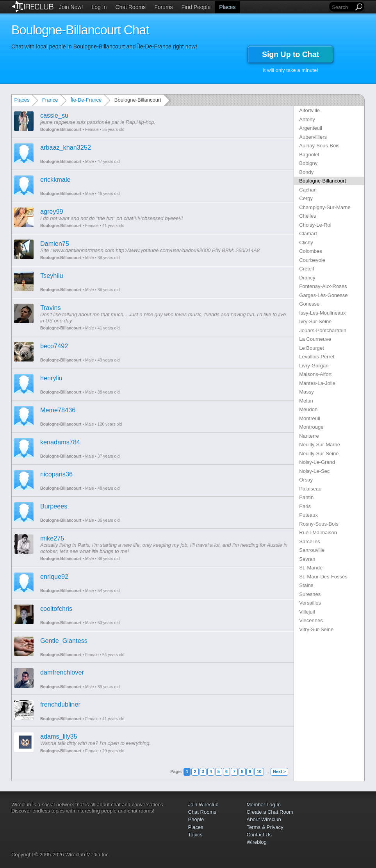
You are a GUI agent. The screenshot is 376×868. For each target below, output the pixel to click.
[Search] (342, 7)
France (50, 100)
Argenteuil (311, 128)
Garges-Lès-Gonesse (323, 295)
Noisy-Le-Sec (314, 471)
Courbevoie (312, 260)
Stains (306, 585)
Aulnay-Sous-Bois (319, 146)
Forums (163, 7)
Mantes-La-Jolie (317, 383)
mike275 (52, 538)
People (196, 819)
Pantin (306, 497)
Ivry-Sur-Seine (315, 321)
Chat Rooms (130, 7)
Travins (51, 308)
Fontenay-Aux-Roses (323, 286)
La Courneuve (315, 339)
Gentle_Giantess (64, 641)
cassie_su (54, 115)
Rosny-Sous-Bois (319, 524)
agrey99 (52, 211)
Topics (195, 835)
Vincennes (311, 620)
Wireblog (257, 842)
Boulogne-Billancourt (61, 130)
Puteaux (308, 515)
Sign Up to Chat (290, 54)
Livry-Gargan (314, 366)
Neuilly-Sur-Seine (319, 454)
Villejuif (307, 612)
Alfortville (309, 110)
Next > (279, 771)
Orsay (306, 480)
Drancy (307, 278)
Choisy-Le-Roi (315, 225)
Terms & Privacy (265, 827)
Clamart (308, 234)
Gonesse (309, 304)
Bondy (306, 172)
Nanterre (309, 436)
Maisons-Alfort (315, 374)
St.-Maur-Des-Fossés (323, 577)
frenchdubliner (60, 704)
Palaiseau (310, 489)
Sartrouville (312, 550)
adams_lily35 (59, 736)
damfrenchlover (62, 672)
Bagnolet (309, 155)
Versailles (310, 603)
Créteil (307, 269)
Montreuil (309, 418)
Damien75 (55, 243)
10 (259, 771)
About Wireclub (264, 819)
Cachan (308, 190)
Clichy (306, 243)
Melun (306, 401)
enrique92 (54, 576)
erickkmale (55, 179)
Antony (307, 119)
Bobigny (308, 163)
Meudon (308, 409)
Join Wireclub (203, 804)
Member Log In (264, 804)
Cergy (306, 198)
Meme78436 (58, 410)
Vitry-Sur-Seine (316, 629)
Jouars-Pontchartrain (323, 330)
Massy (307, 392)
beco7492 (54, 346)
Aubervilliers (313, 137)
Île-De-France (86, 100)
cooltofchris (56, 608)
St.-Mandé (311, 568)
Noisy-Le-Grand (317, 462)
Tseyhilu (52, 276)
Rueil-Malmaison (318, 532)
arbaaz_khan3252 (66, 147)
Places (227, 7)
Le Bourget (312, 348)
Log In (99, 7)
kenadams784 (60, 442)
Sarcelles (309, 541)
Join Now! (71, 7)
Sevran (307, 559)
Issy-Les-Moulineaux (322, 313)
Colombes (311, 251)
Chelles (307, 216)
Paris (305, 506)
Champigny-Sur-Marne (325, 207)
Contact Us (259, 835)
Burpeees (54, 506)
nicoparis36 (56, 474)
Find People (196, 7)
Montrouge (311, 427)
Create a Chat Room (270, 812)
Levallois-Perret (317, 357)
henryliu (51, 378)
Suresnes (310, 594)
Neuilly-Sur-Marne (320, 445)
